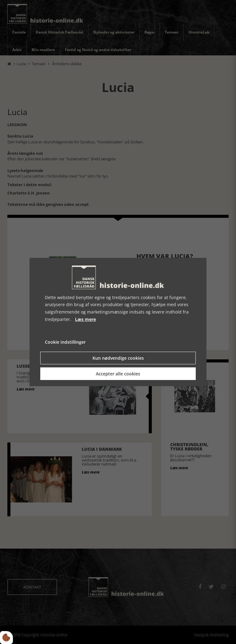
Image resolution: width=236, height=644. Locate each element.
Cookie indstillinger (65, 342)
